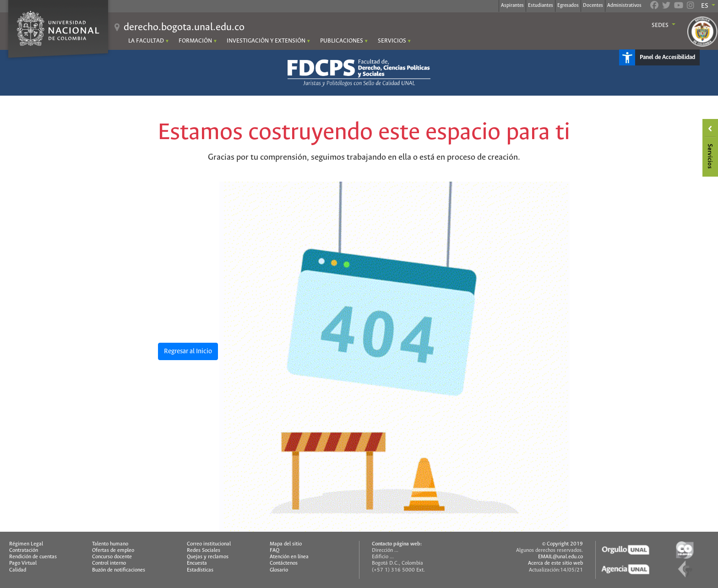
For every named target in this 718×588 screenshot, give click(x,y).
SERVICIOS (392, 41)
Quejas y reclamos (208, 557)
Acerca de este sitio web (555, 563)
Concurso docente (112, 557)
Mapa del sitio (286, 544)
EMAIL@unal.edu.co (560, 557)
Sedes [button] (661, 26)
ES (705, 6)
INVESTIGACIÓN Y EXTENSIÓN (266, 41)
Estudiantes (541, 5)
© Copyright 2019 (563, 544)
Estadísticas (200, 570)
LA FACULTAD (146, 41)
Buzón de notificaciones (119, 570)
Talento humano (110, 544)
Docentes (593, 5)
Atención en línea (289, 557)
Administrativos (624, 5)
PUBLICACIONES (342, 41)
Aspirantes (512, 5)
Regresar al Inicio (188, 351)
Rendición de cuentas (33, 557)
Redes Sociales (204, 550)
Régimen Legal (26, 544)
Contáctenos (284, 563)
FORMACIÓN (195, 41)
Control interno (109, 563)
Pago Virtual (23, 563)
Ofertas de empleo (113, 550)
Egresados (568, 5)
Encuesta (197, 563)
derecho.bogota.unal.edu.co (184, 27)
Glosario (279, 570)
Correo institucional (209, 544)
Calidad (18, 570)
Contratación (24, 550)
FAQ (275, 550)
